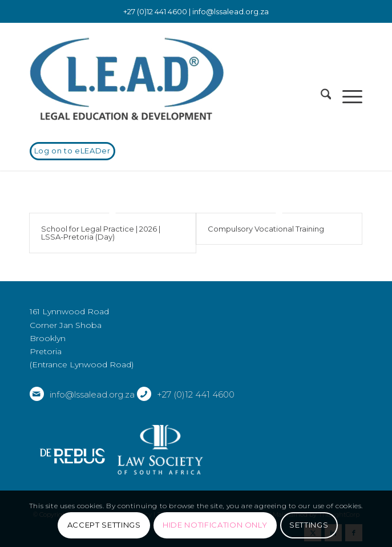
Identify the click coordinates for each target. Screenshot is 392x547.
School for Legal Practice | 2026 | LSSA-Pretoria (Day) (101, 233)
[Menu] (347, 96)
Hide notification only (215, 525)
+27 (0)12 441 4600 (196, 394)
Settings (309, 525)
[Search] (320, 96)
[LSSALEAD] (163, 79)
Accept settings (104, 525)
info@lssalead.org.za (231, 11)
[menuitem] (320, 96)
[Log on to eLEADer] (72, 151)
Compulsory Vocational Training (266, 229)
